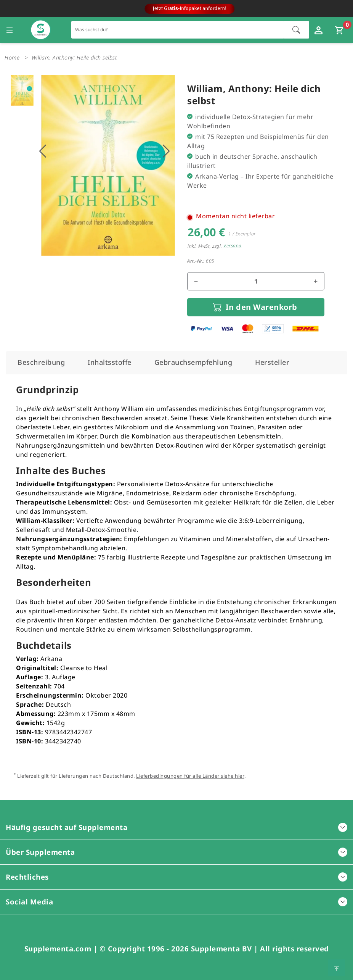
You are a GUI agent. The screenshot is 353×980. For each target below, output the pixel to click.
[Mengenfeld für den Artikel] (256, 281)
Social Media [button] (176, 902)
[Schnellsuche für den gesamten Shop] (178, 30)
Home (12, 57)
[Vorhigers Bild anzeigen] (43, 151)
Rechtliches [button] (176, 877)
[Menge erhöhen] (316, 281)
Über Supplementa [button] (176, 852)
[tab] (41, 362)
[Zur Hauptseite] (41, 30)
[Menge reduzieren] (196, 281)
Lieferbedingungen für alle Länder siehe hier (190, 776)
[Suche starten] (296, 30)
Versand (233, 246)
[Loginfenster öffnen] (319, 30)
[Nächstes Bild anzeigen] (166, 151)
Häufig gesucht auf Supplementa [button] (176, 827)
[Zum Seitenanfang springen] (337, 968)
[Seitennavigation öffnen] (10, 30)
